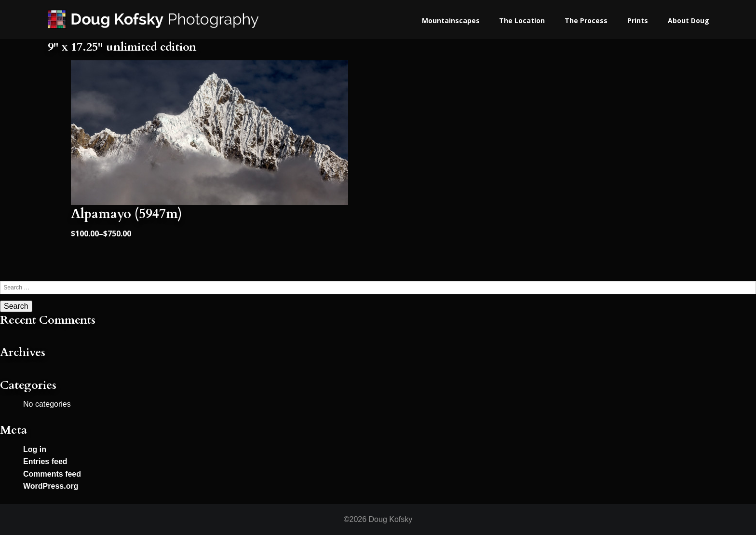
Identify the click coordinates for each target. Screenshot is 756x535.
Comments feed (52, 474)
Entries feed (45, 461)
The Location (522, 21)
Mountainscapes (451, 21)
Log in (35, 449)
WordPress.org (51, 486)
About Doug (688, 21)
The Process (586, 21)
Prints (638, 21)
